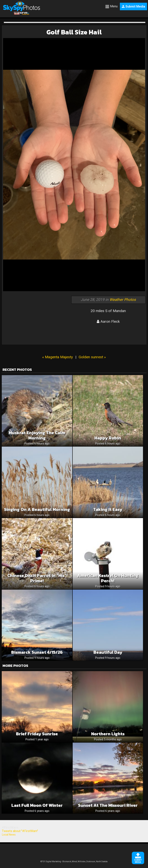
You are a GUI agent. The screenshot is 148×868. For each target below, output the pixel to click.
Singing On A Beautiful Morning (37, 509)
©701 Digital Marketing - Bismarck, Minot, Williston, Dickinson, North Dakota (74, 862)
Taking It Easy (108, 509)
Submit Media (133, 6)
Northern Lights (108, 734)
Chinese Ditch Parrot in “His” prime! (37, 578)
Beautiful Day (108, 652)
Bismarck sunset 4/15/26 (37, 652)
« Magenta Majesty (58, 357)
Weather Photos (123, 300)
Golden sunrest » (92, 357)
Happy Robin (108, 438)
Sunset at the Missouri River (108, 805)
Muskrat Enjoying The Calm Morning (37, 435)
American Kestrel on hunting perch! (108, 578)
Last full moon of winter (37, 805)
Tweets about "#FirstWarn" (20, 831)
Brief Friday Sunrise (37, 734)
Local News (9, 835)
